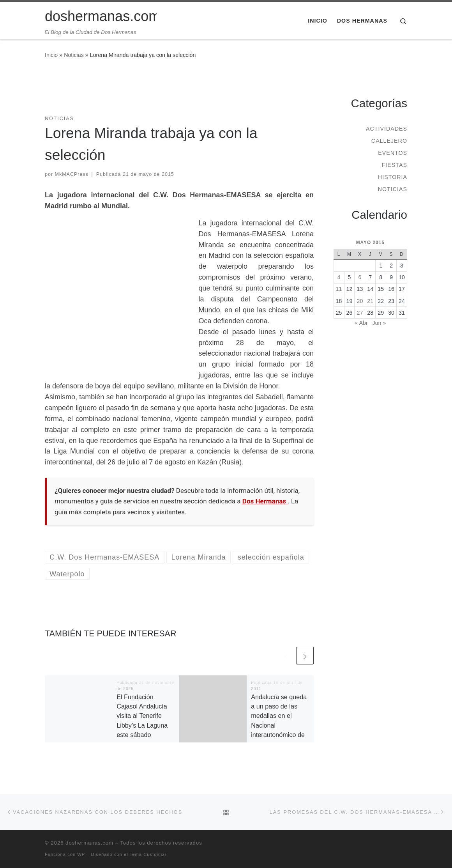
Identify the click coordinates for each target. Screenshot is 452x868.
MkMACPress (72, 174)
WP (81, 854)
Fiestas (395, 165)
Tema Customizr (148, 854)
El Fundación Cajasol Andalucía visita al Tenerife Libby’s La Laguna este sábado (142, 716)
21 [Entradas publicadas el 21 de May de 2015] (370, 301)
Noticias (74, 55)
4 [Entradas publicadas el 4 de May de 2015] (339, 277)
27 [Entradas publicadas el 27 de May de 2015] (360, 313)
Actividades (387, 129)
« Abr (361, 323)
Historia (393, 177)
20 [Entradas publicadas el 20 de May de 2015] (360, 301)
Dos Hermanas (265, 501)
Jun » (379, 323)
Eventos (393, 153)
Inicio (51, 55)
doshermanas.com (89, 843)
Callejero (389, 141)
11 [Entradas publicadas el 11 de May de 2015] (339, 289)
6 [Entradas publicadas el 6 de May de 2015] (360, 277)
